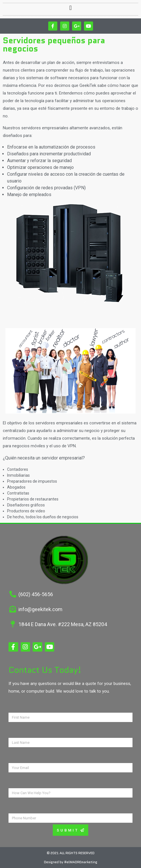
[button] (70, 8)
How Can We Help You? (29, 783)
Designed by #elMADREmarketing (71, 862)
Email (13, 758)
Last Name (18, 733)
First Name (18, 708)
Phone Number (22, 809)
